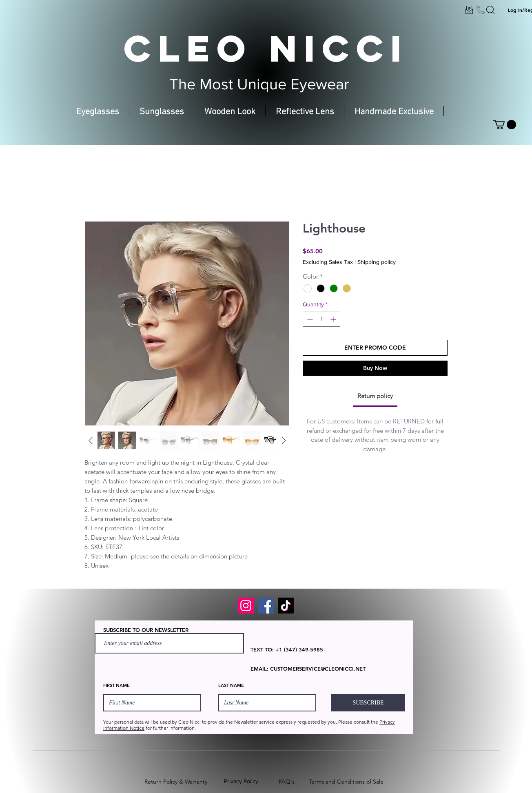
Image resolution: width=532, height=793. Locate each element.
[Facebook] (266, 606)
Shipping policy (377, 262)
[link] (375, 396)
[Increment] (334, 319)
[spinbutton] (321, 319)
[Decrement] (309, 319)
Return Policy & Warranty (176, 782)
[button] (505, 125)
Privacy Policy (241, 781)
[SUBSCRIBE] (368, 703)
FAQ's (287, 782)
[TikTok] (286, 606)
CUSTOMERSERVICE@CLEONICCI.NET (318, 669)
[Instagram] (246, 606)
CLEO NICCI (266, 48)
